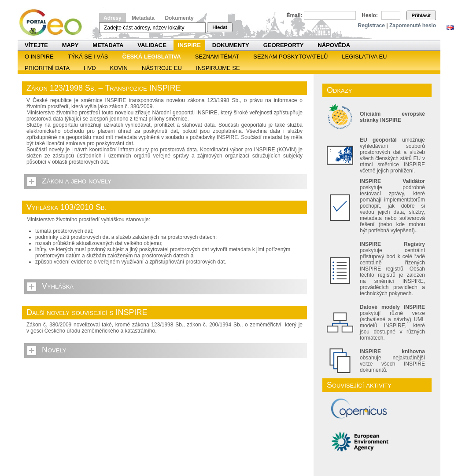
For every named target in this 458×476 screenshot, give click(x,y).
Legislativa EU (364, 57)
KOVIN (119, 68)
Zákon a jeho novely (77, 181)
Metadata (143, 18)
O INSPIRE (39, 57)
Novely (54, 350)
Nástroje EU (162, 68)
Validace (152, 45)
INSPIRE (189, 45)
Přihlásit (421, 15)
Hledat (220, 27)
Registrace (371, 26)
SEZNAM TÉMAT (217, 57)
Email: (295, 15)
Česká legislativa (152, 57)
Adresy (113, 18)
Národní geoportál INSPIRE (54, 23)
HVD (90, 68)
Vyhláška (58, 286)
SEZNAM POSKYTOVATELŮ (290, 57)
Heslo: (370, 15)
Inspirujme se (218, 68)
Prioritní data (47, 68)
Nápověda (334, 45)
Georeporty (284, 45)
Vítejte (36, 45)
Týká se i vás (88, 57)
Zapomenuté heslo (413, 26)
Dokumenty (179, 18)
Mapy (70, 45)
